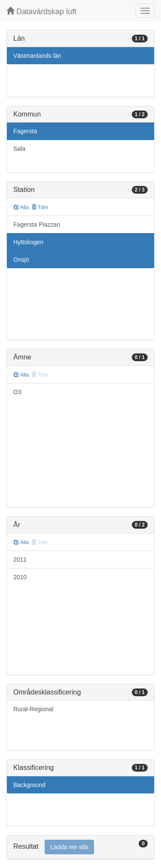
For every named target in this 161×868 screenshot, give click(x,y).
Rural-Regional (33, 709)
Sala (19, 149)
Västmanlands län (37, 56)
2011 (20, 560)
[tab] (80, 847)
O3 (17, 392)
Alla (21, 207)
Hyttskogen (28, 242)
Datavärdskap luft (41, 11)
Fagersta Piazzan (37, 224)
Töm (40, 207)
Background (29, 785)
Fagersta (25, 131)
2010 (20, 577)
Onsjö (21, 260)
